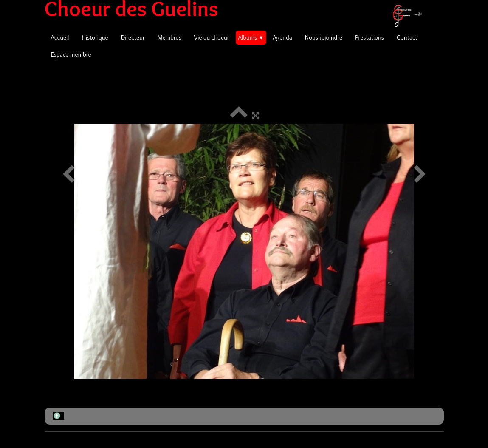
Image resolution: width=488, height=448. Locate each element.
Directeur (133, 37)
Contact (407, 37)
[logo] (236, 9)
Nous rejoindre (324, 37)
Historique (95, 37)
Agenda (282, 37)
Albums (251, 37)
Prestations (370, 37)
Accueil (60, 37)
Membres (169, 37)
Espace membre (71, 54)
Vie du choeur (212, 37)
